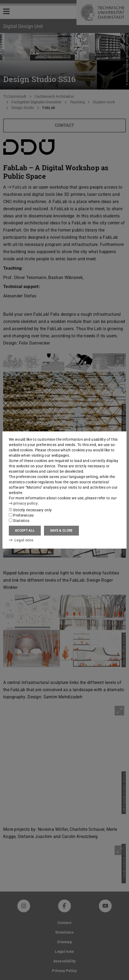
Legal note (21, 540)
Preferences (21, 515)
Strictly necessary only (30, 510)
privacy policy (23, 503)
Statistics (19, 521)
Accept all (25, 531)
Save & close (61, 531)
